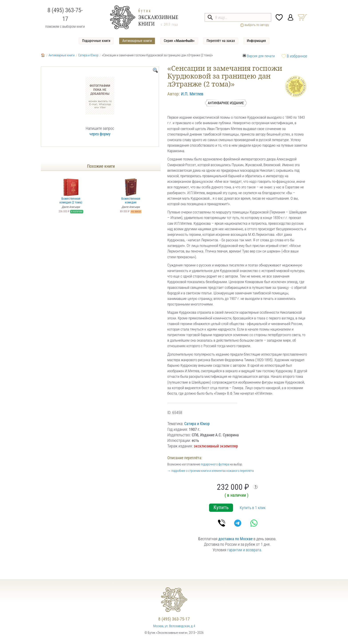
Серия (179, 41)
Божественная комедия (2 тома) (71, 191)
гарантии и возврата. (245, 550)
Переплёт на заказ (221, 41)
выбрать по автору (255, 25)
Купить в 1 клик (253, 508)
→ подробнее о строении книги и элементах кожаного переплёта (211, 471)
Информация (256, 41)
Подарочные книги (96, 41)
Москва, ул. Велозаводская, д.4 (174, 626)
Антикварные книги (137, 41)
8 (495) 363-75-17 (174, 619)
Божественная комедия (131, 191)
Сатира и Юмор (88, 55)
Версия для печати (261, 56)
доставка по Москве (235, 539)
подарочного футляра (215, 464)
